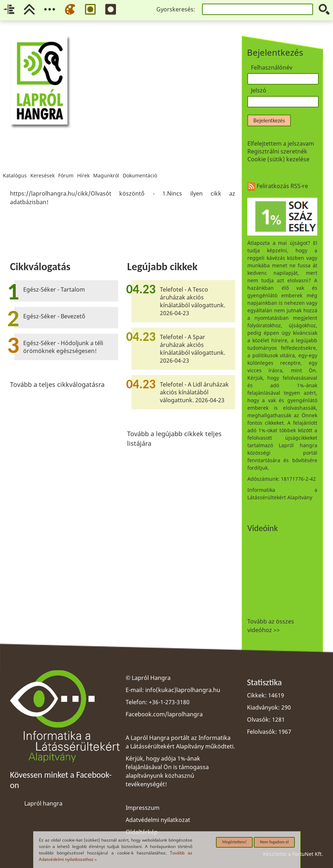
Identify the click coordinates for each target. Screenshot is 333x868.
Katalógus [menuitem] (15, 166)
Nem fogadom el (274, 842)
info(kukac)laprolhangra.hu (183, 690)
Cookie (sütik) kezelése (278, 159)
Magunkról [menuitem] (106, 166)
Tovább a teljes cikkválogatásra (57, 384)
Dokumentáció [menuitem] (140, 166)
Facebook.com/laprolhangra (164, 714)
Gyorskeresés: (176, 9)
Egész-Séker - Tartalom (54, 289)
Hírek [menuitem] (83, 166)
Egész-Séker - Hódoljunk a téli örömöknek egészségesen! (63, 347)
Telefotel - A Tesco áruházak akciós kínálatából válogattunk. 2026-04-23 (193, 301)
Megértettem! (234, 842)
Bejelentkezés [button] (269, 120)
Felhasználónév (272, 67)
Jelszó (259, 90)
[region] (123, 198)
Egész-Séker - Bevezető (54, 316)
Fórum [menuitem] (66, 166)
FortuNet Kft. (308, 854)
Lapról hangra (43, 803)
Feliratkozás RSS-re (278, 186)
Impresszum (143, 808)
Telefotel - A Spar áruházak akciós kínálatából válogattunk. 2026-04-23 (193, 349)
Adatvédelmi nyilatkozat (158, 820)
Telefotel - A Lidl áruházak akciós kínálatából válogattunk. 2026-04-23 (194, 392)
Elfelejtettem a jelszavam (281, 143)
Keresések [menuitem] (42, 166)
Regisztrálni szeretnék (277, 151)
